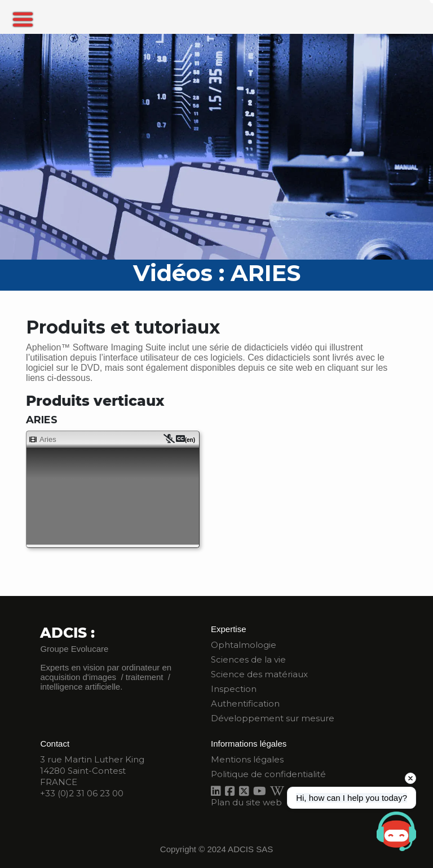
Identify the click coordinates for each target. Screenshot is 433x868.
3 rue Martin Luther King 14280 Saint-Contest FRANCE (92, 771)
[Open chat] (396, 831)
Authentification (245, 703)
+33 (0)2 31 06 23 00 (82, 793)
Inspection (234, 689)
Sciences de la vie (248, 659)
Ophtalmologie (244, 645)
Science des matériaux (259, 674)
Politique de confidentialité (268, 774)
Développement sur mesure (273, 718)
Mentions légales (247, 759)
